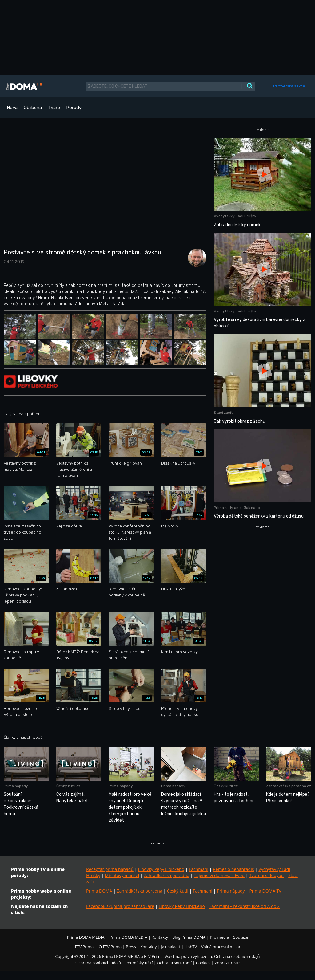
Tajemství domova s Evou (219, 875)
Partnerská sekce (289, 86)
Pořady (74, 108)
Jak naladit (171, 947)
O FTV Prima (110, 947)
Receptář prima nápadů (110, 869)
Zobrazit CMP (227, 963)
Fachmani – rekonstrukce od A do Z (245, 906)
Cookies (203, 963)
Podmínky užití (139, 963)
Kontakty (160, 937)
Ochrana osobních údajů (98, 963)
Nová (12, 108)
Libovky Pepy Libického (161, 869)
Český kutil (178, 891)
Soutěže (241, 937)
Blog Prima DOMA (189, 937)
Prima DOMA (99, 891)
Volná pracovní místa (221, 947)
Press (131, 947)
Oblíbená (33, 108)
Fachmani (199, 869)
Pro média (219, 937)
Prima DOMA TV (265, 891)
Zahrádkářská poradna (166, 875)
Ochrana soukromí (174, 963)
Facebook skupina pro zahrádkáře (120, 906)
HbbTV (191, 947)
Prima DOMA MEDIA (128, 937)
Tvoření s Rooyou (266, 875)
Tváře (54, 108)
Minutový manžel (122, 875)
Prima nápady (231, 891)
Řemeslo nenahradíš (233, 869)
